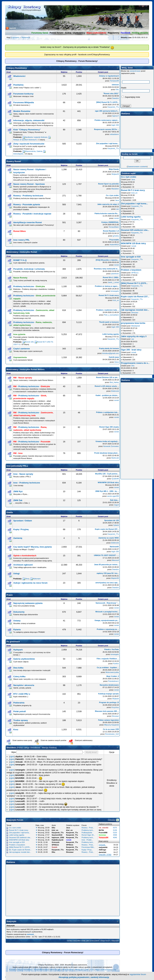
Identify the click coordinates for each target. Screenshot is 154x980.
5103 (115, 833)
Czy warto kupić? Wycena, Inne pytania (33, 547)
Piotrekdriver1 (113, 681)
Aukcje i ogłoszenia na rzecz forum (30, 583)
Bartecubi (115, 458)
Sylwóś (116, 525)
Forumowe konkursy (23, 94)
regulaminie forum (138, 974)
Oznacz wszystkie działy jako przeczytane (83, 941)
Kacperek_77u (113, 107)
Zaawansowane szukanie (137, 166)
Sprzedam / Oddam (23, 521)
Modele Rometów (22, 111)
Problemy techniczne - (29, 286)
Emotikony (112, 780)
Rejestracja (26, 38)
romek (116, 218)
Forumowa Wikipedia (24, 102)
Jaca (117, 200)
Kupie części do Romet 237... (135, 297)
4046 (115, 837)
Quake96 (115, 479)
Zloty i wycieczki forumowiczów (29, 144)
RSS (92, 970)
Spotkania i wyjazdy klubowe (36, 137)
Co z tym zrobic (15, 828)
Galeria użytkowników (24, 659)
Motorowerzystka (112, 672)
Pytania (17, 630)
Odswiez (113, 820)
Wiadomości (19, 76)
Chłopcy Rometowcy (17, 68)
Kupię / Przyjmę (21, 529)
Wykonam (37, 579)
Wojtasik (116, 699)
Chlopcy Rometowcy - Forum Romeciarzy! (33, 970)
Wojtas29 (115, 174)
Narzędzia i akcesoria (24, 685)
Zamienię (18, 538)
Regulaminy (114, 33)
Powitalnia (18, 85)
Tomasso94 (114, 81)
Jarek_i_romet (113, 282)
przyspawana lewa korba (133, 323)
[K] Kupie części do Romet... (20, 850)
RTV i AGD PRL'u (22, 694)
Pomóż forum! (56, 33)
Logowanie (15, 38)
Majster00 (115, 578)
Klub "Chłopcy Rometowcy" (27, 130)
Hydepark (18, 650)
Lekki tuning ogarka (17, 835)
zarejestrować (135, 71)
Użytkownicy (79, 33)
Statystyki (115, 941)
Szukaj (68, 33)
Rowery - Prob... (88, 828)
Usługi (16, 573)
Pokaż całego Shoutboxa (29, 748)
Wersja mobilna (49, 748)
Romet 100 (29, 342)
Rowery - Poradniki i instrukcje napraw (32, 214)
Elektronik (115, 391)
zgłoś (12, 757)
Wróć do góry (56, 970)
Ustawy (17, 621)
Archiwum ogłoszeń (23, 565)
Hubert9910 (114, 245)
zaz (117, 209)
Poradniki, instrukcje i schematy (29, 269)
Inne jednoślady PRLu (17, 466)
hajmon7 (115, 116)
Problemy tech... (88, 830)
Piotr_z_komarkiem (111, 315)
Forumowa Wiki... (88, 847)
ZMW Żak (18, 500)
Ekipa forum (105, 941)
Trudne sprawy (21, 720)
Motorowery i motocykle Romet (22, 252)
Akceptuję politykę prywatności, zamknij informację (84, 977)
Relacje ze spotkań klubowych (25, 140)
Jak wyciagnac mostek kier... (20, 852)
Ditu (117, 90)
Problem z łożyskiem (17, 845)
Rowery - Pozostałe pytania (27, 204)
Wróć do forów (68, 970)
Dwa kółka (18, 668)
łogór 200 (115, 125)
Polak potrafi (20, 711)
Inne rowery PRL (21, 240)
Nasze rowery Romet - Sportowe (29, 184)
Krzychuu (115, 707)
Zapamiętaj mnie (131, 97)
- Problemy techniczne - (32, 386)
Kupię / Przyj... (87, 850)
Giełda (10, 512)
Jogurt (116, 505)
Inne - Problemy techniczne (27, 483)
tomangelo (115, 291)
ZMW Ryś (18, 491)
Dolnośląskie (18, 154)
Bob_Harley (114, 382)
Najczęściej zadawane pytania (28, 603)
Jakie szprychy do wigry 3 (134, 336)
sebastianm (114, 134)
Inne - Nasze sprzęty (23, 474)
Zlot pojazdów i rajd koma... (20, 833)
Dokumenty (19, 612)
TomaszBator (114, 227)
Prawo (10, 595)
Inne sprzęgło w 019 (17, 842)
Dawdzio (115, 98)
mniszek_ (31, 934)
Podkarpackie (87, 833)
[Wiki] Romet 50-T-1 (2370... (20, 847)
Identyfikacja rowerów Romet (28, 222)
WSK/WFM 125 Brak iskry (19, 840)
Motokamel (136, 326)
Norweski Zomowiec (111, 446)
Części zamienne (22, 349)
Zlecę (27, 579)
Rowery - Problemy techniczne (28, 196)
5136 (115, 830)
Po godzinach (13, 642)
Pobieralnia (19, 703)
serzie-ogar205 (113, 496)
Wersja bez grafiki (82, 970)
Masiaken (115, 189)
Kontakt (12, 970)
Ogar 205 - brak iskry (131, 350)
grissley (116, 236)
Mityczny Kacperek (112, 725)
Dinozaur (115, 716)
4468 (115, 835)
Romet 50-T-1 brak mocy (19, 830)
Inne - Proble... (87, 840)
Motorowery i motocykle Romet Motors (26, 369)
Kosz (16, 729)
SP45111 (135, 273)
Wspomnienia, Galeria (34, 151)
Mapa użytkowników (103, 970)
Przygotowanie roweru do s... (135, 363)
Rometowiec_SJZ (112, 734)
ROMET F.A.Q (20, 260)
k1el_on (116, 300)
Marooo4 (115, 560)
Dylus (117, 362)
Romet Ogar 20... (88, 835)
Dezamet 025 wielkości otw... (20, 837)
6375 (115, 828)
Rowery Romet (14, 161)
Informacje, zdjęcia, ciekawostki (29, 120)
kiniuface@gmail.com (111, 353)
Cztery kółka (19, 676)
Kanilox (116, 664)
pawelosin (115, 274)
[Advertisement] (63, 887)
